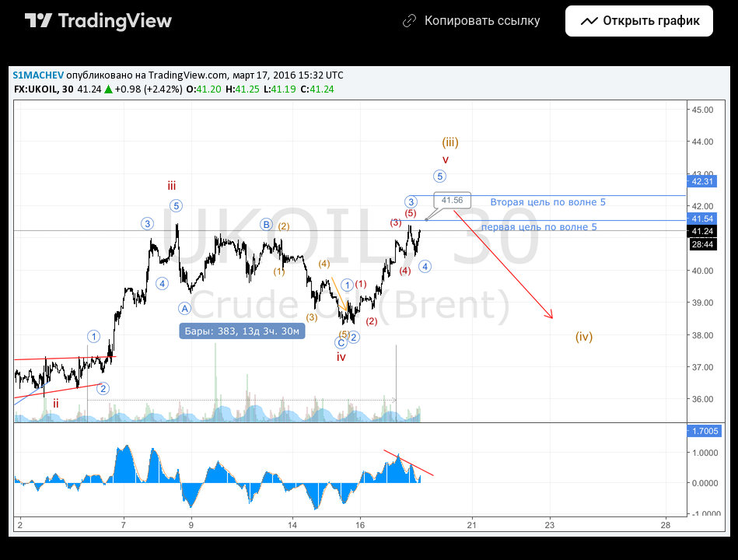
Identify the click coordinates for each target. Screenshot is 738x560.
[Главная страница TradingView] (99, 21)
